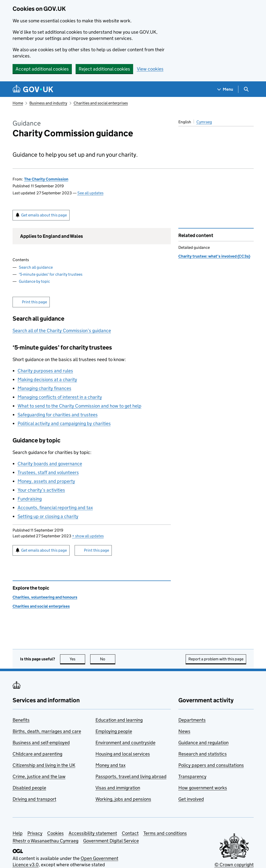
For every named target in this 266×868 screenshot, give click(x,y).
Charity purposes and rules (45, 371)
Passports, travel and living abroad (131, 776)
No (108, 659)
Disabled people (29, 788)
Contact (130, 833)
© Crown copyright (234, 865)
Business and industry (48, 103)
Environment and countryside (125, 743)
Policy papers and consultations (211, 765)
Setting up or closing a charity (48, 516)
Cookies (56, 833)
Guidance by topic (34, 281)
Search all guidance (36, 267)
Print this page (34, 302)
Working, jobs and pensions (123, 799)
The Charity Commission (46, 179)
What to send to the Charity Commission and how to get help (79, 406)
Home (18, 103)
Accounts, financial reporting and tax (55, 508)
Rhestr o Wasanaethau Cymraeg (45, 841)
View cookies (150, 69)
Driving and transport (34, 799)
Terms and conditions (165, 833)
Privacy (35, 833)
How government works (203, 788)
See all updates (90, 193)
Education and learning (119, 720)
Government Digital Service (111, 841)
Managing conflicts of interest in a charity (60, 397)
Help (18, 833)
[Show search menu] (246, 89)
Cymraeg (204, 122)
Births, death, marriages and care (47, 731)
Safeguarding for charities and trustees (58, 415)
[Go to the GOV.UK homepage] (33, 89)
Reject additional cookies (104, 69)
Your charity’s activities (41, 490)
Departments (192, 720)
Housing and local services (123, 754)
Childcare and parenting (37, 754)
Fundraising (30, 499)
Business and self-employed (41, 743)
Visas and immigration (118, 788)
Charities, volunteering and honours (45, 597)
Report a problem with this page (216, 659)
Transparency (192, 776)
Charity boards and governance (50, 464)
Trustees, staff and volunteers (48, 472)
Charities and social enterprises (101, 103)
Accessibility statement (93, 833)
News (184, 731)
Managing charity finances (44, 388)
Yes (77, 659)
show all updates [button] (88, 536)
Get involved (191, 799)
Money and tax (111, 765)
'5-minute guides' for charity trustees (51, 274)
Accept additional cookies (42, 69)
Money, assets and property (46, 481)
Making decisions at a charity (47, 380)
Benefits (21, 720)
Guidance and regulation (203, 743)
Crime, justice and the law (39, 776)
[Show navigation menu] (225, 89)
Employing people (114, 731)
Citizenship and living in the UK (44, 765)
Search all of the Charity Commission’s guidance (62, 331)
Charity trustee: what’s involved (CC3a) (214, 256)
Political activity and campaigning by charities (64, 423)
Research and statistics (203, 754)
